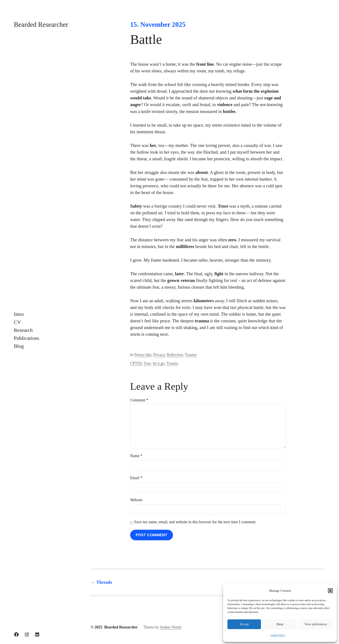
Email (136, 478)
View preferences (316, 624)
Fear (147, 363)
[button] (330, 591)
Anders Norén (171, 627)
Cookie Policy (278, 635)
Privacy (159, 355)
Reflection (175, 355)
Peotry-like (143, 355)
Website (136, 500)
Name (136, 456)
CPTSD (136, 363)
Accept (244, 624)
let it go (158, 363)
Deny (280, 624)
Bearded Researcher (41, 25)
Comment (139, 400)
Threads (104, 582)
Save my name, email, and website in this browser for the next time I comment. (195, 522)
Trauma (191, 355)
